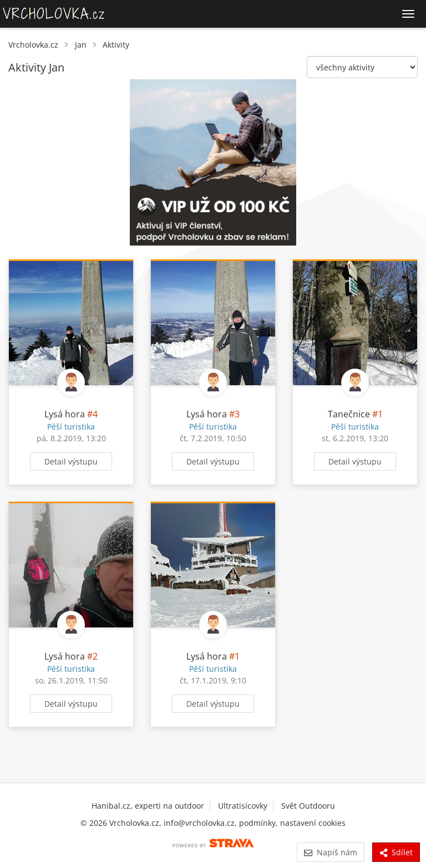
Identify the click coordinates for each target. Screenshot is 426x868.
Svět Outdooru (308, 806)
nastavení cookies (313, 823)
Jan (81, 45)
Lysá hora (65, 414)
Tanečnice (349, 414)
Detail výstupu (71, 461)
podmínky (257, 823)
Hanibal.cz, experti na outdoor (148, 806)
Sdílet (396, 852)
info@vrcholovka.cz (199, 823)
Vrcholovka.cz (33, 45)
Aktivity (116, 45)
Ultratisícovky (243, 806)
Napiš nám (330, 852)
